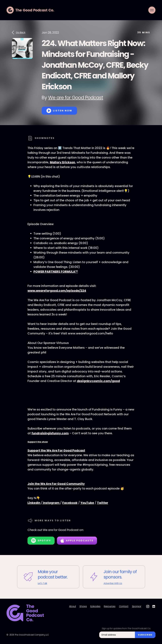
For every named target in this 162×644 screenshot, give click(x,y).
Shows (83, 606)
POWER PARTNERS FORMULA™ (56, 272)
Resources (110, 606)
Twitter (103, 503)
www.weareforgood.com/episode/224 (57, 291)
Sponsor (137, 606)
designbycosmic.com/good (98, 381)
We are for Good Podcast (76, 98)
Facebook (70, 503)
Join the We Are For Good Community (56, 484)
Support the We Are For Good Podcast (56, 450)
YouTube (87, 503)
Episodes (95, 606)
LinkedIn (34, 503)
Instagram (51, 503)
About (72, 606)
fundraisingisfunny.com (50, 433)
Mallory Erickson (62, 162)
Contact (124, 606)
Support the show (38, 442)
